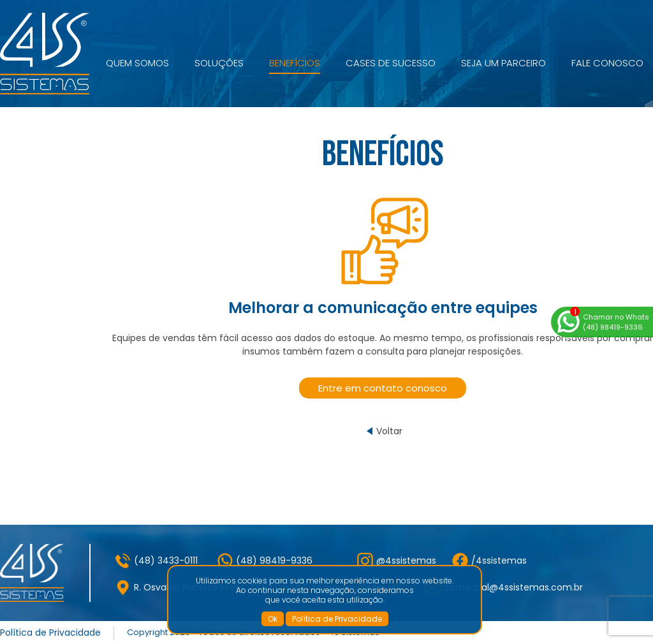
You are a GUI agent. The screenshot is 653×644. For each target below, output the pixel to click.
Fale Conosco (607, 63)
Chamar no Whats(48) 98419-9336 (616, 322)
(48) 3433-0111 (166, 560)
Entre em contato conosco (383, 388)
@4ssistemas (406, 560)
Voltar (389, 431)
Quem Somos (137, 63)
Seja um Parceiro (503, 63)
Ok (273, 619)
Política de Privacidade (337, 619)
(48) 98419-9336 (274, 560)
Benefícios (295, 63)
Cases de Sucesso (391, 63)
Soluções (219, 63)
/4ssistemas (499, 560)
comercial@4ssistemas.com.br (513, 587)
